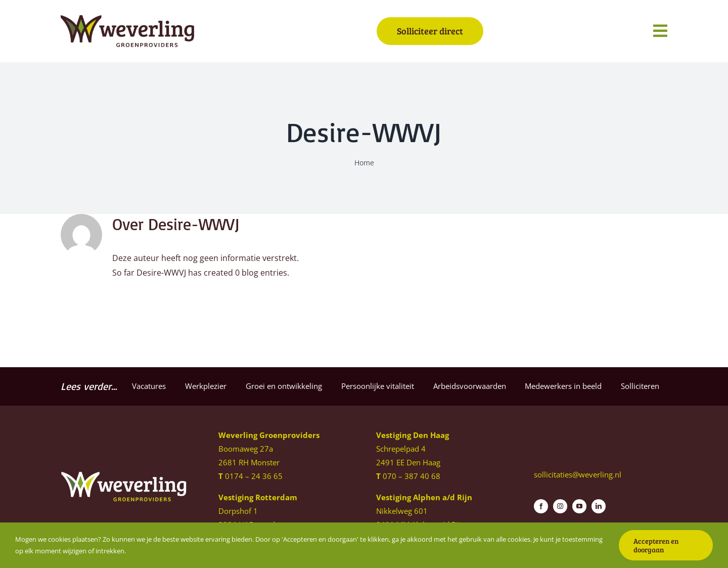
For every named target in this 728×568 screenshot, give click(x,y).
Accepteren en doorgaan (656, 545)
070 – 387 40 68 (412, 476)
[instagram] (560, 506)
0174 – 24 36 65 (254, 476)
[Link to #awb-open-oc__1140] (660, 31)
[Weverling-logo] (127, 19)
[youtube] (579, 506)
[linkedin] (599, 506)
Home (364, 163)
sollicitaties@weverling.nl (578, 474)
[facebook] (541, 506)
